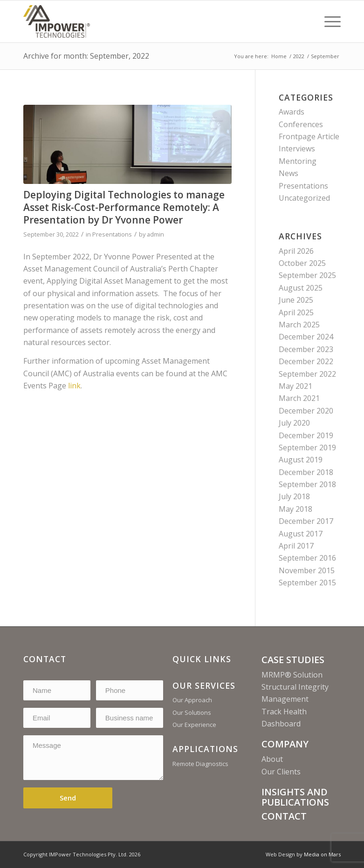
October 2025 (302, 263)
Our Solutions (192, 712)
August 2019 (301, 460)
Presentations (112, 234)
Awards (292, 112)
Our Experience (194, 725)
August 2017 (301, 534)
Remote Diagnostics (200, 764)
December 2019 (306, 435)
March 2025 (299, 325)
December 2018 (306, 472)
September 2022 (307, 374)
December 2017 (306, 521)
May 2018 (295, 509)
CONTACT (284, 816)
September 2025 (307, 275)
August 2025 (301, 288)
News (288, 173)
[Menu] (328, 21)
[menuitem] (328, 21)
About (272, 759)
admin (155, 234)
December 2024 (306, 337)
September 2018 (307, 484)
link (74, 386)
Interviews (297, 149)
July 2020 (294, 423)
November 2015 (307, 570)
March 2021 (299, 398)
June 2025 (296, 300)
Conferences (301, 124)
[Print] (57, 21)
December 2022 (306, 361)
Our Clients (281, 772)
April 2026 (296, 251)
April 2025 (296, 312)
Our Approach (192, 700)
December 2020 (306, 411)
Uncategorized (304, 198)
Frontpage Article (309, 136)
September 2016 (307, 558)
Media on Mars (322, 854)
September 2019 (307, 448)
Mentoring (298, 161)
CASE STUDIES (293, 660)
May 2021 (295, 386)
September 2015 (307, 583)
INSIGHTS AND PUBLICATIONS (295, 797)
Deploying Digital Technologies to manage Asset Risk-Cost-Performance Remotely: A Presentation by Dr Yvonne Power (124, 207)
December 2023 (306, 349)
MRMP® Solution (292, 675)
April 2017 (296, 546)
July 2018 (294, 496)
